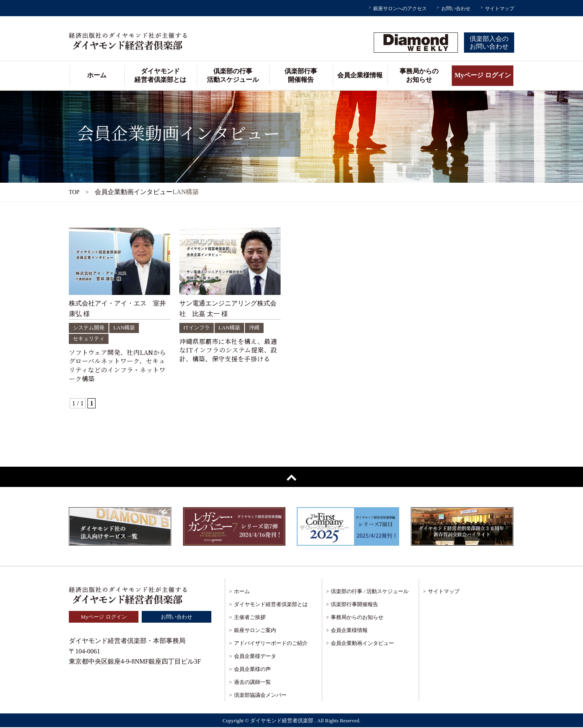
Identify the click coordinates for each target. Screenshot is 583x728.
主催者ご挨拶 (250, 618)
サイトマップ (500, 9)
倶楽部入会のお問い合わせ (489, 43)
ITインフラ (197, 327)
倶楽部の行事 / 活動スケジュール (370, 592)
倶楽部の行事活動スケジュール (233, 75)
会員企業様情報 (360, 75)
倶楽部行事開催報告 (301, 75)
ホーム (97, 75)
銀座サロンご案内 (255, 631)
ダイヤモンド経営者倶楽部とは (160, 75)
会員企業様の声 (252, 670)
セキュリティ (90, 338)
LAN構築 (127, 327)
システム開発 (90, 327)
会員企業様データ (255, 657)
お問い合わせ (456, 9)
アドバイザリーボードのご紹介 (271, 644)
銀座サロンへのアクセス (400, 9)
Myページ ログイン (483, 75)
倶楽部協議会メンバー (260, 696)
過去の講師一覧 (252, 683)
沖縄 (257, 327)
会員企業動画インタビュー (362, 644)
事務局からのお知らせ (419, 75)
